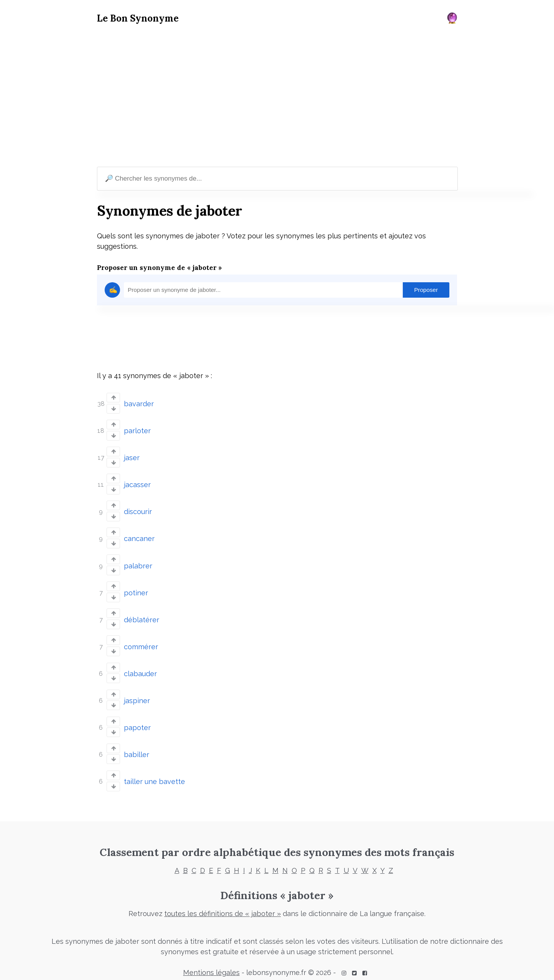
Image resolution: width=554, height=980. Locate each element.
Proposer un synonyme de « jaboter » (159, 268)
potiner (136, 588)
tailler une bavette (154, 773)
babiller (137, 746)
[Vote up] (113, 398)
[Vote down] (113, 408)
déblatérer (142, 614)
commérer (141, 641)
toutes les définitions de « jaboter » (223, 905)
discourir (138, 509)
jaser (132, 456)
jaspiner (137, 694)
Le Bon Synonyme (138, 18)
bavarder (139, 403)
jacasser (137, 483)
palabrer (138, 562)
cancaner (139, 535)
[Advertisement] (277, 97)
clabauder (140, 667)
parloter (137, 430)
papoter (137, 720)
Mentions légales (211, 964)
